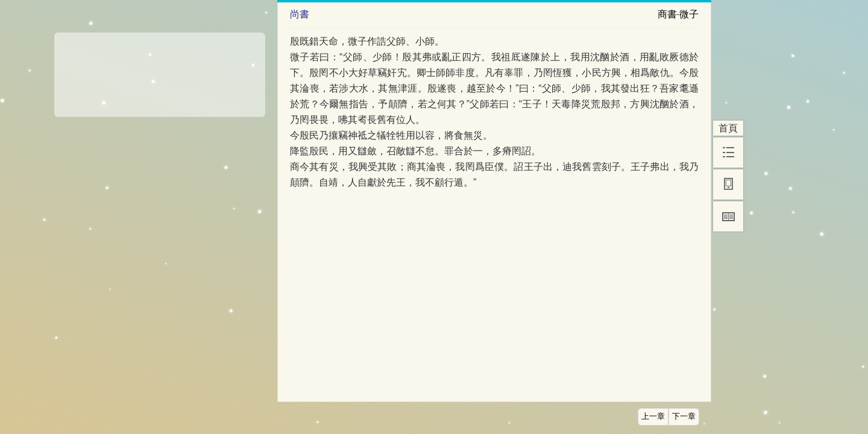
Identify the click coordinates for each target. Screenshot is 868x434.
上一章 (653, 417)
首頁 (728, 128)
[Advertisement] (160, 71)
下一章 (684, 417)
